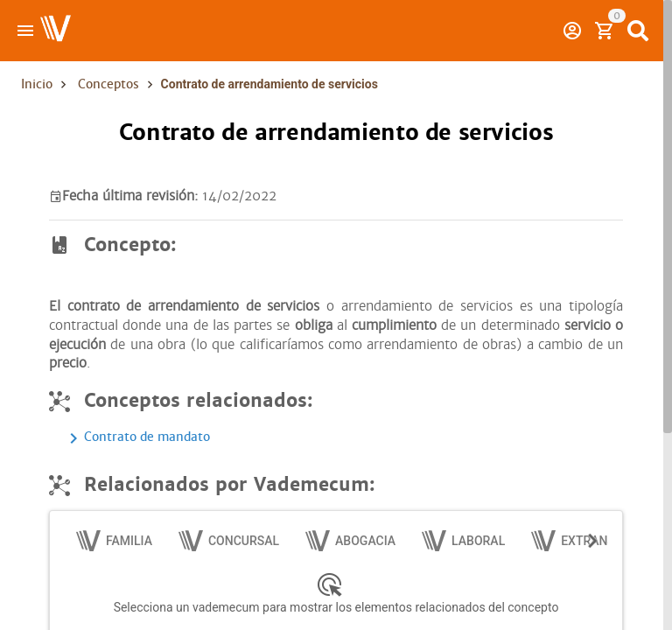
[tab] (115, 541)
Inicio (37, 84)
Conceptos (108, 84)
